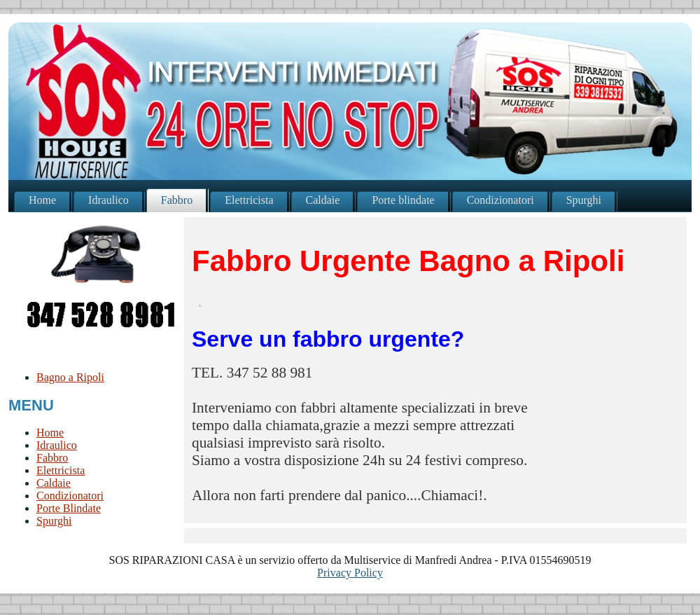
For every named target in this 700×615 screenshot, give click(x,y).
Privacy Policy (350, 573)
